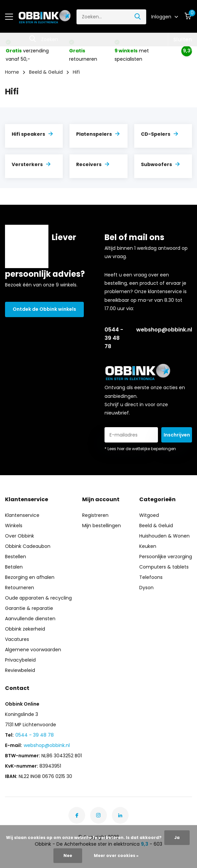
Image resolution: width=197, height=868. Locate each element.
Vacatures (17, 639)
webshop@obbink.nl (164, 330)
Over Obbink (20, 536)
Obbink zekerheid (25, 629)
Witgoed (149, 515)
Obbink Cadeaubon (28, 546)
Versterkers (31, 164)
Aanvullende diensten (30, 619)
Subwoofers (160, 164)
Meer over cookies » (116, 855)
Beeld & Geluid (46, 72)
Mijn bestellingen (102, 526)
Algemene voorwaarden (33, 650)
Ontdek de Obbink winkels (44, 309)
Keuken (148, 546)
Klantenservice (22, 515)
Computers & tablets (164, 567)
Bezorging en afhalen (30, 577)
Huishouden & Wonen (164, 536)
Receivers (93, 164)
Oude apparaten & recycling (38, 598)
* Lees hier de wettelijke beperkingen (140, 449)
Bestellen (16, 557)
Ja (177, 837)
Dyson (146, 588)
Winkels (14, 526)
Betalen (14, 567)
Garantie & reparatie (29, 608)
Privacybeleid (20, 660)
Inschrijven (177, 435)
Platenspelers (98, 134)
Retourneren (20, 588)
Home (12, 72)
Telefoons (151, 577)
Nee (68, 855)
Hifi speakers (32, 134)
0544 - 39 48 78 (114, 338)
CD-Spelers (159, 134)
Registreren (95, 515)
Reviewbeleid (20, 670)
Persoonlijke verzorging (166, 557)
